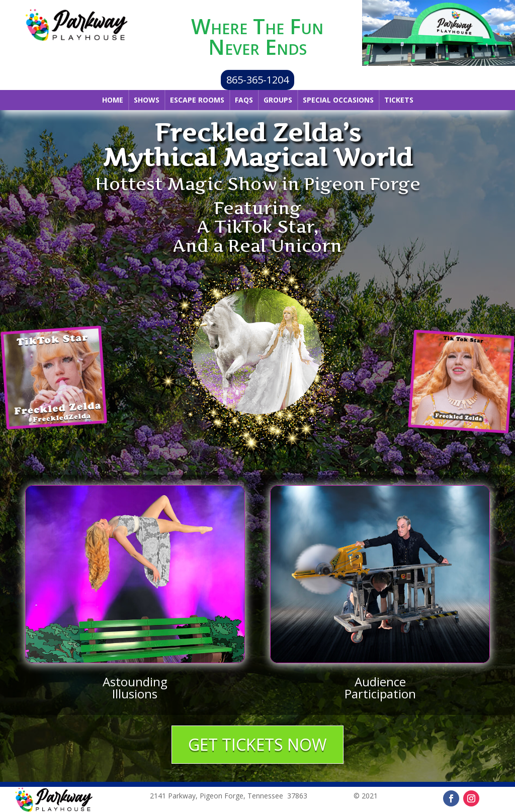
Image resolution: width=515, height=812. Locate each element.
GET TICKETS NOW (257, 744)
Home (113, 100)
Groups (278, 100)
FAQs (244, 100)
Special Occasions (338, 100)
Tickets (399, 100)
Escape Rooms (197, 100)
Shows (147, 100)
